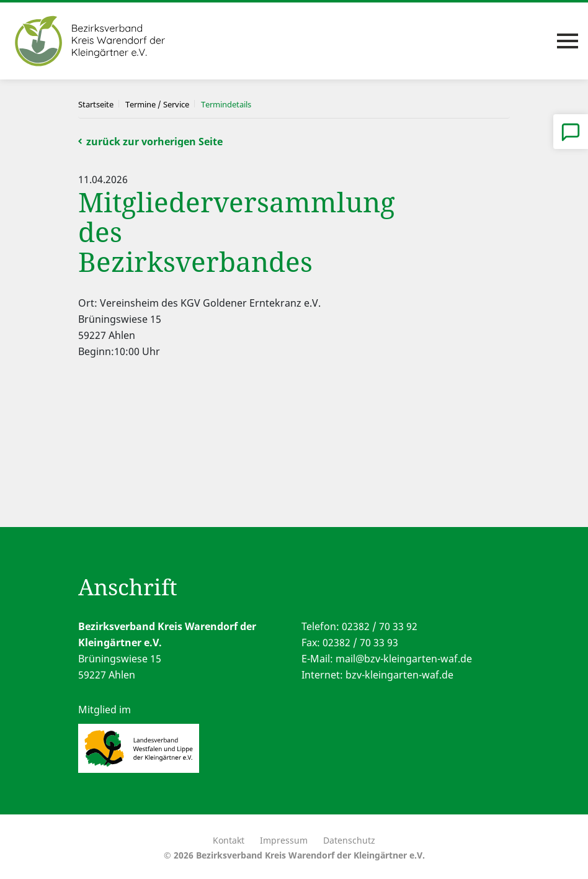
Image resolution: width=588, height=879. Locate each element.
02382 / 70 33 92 (380, 626)
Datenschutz (349, 840)
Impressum (284, 840)
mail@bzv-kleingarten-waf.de (404, 659)
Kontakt (229, 840)
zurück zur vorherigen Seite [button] (154, 142)
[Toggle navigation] (568, 41)
